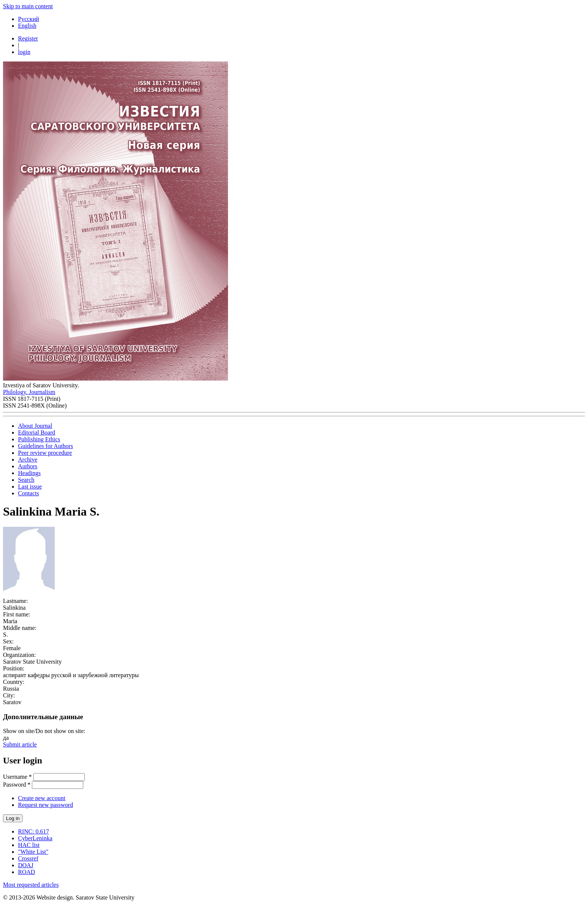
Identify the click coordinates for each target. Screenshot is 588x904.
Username (17, 777)
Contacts (28, 493)
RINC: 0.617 (34, 831)
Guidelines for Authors (46, 446)
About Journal (35, 426)
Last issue (30, 486)
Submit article (20, 744)
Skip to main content (28, 6)
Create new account (42, 798)
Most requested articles (31, 885)
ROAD (26, 872)
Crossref (28, 858)
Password (17, 785)
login (24, 52)
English (27, 26)
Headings (29, 473)
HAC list (29, 845)
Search (26, 480)
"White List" (33, 852)
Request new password (46, 805)
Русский (28, 19)
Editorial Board (37, 433)
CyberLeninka (35, 838)
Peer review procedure (45, 453)
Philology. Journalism (29, 392)
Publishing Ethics (39, 439)
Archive (28, 459)
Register (28, 38)
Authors (28, 466)
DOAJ (26, 865)
